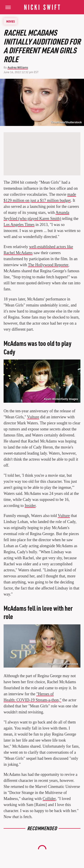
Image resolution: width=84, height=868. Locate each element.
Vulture (33, 417)
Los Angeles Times (19, 225)
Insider (30, 506)
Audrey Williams (18, 67)
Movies (11, 21)
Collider (49, 799)
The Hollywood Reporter (48, 265)
